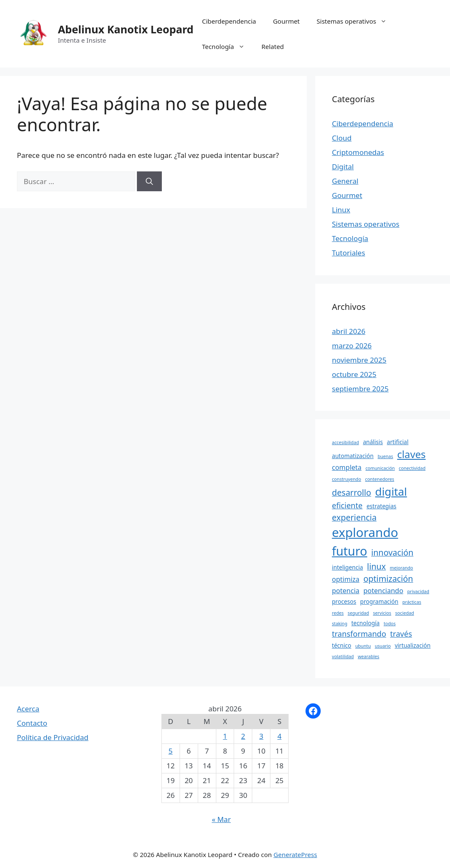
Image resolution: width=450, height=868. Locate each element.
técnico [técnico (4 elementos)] (342, 645)
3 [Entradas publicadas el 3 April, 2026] (262, 736)
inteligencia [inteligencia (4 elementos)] (348, 567)
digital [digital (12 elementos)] (391, 491)
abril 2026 (349, 331)
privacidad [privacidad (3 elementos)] (418, 591)
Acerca (28, 709)
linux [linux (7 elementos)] (377, 566)
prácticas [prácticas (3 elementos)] (412, 602)
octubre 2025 (354, 374)
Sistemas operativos (356, 21)
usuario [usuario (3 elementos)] (383, 646)
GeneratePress (295, 854)
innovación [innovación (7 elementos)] (393, 552)
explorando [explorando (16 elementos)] (365, 532)
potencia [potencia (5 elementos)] (346, 591)
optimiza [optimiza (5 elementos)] (346, 579)
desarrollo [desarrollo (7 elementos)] (352, 492)
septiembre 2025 (360, 389)
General (345, 181)
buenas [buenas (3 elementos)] (386, 456)
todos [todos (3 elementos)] (390, 624)
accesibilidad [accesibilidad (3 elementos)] (346, 442)
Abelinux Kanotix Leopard (126, 29)
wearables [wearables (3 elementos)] (369, 656)
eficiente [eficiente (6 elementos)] (347, 505)
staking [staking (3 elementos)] (340, 624)
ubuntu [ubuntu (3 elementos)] (363, 646)
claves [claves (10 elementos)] (412, 454)
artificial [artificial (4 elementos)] (398, 442)
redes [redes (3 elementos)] (338, 613)
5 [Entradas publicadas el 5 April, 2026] (171, 751)
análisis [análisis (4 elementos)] (373, 442)
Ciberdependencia (229, 21)
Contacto (32, 723)
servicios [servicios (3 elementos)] (382, 613)
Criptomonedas (358, 152)
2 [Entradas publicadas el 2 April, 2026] (243, 736)
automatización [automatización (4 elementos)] (353, 456)
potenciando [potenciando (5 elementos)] (383, 591)
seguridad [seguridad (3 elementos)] (359, 613)
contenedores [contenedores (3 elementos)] (380, 479)
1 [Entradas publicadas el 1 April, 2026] (225, 736)
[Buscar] (149, 182)
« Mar (221, 819)
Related (273, 46)
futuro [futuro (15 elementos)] (350, 551)
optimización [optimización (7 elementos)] (388, 579)
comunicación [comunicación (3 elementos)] (380, 468)
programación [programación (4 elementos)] (379, 601)
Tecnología (228, 46)
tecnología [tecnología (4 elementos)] (365, 623)
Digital (343, 167)
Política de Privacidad (53, 737)
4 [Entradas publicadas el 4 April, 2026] (280, 736)
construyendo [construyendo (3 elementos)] (347, 479)
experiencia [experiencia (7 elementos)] (355, 517)
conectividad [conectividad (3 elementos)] (412, 468)
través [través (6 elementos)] (401, 634)
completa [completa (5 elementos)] (347, 467)
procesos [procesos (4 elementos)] (344, 601)
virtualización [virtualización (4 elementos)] (413, 645)
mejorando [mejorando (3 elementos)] (402, 568)
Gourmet (286, 21)
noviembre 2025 (359, 360)
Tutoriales (349, 253)
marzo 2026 (352, 346)
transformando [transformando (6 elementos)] (359, 634)
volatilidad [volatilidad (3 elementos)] (343, 656)
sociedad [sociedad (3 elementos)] (405, 613)
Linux (341, 210)
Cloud (342, 138)
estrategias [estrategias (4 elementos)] (381, 506)
